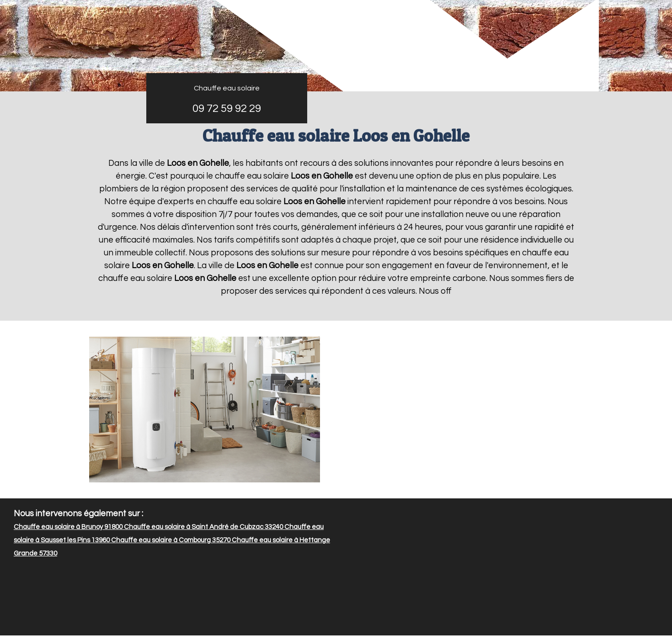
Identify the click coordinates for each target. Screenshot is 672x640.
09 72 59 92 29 (227, 108)
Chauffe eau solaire (227, 88)
